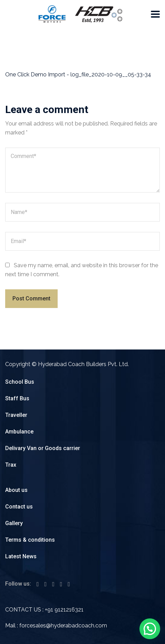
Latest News (21, 556)
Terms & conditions (30, 540)
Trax (11, 465)
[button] (150, 629)
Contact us (19, 507)
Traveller (16, 415)
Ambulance (19, 432)
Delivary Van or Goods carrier (43, 448)
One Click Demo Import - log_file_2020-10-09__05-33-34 (78, 74)
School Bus (20, 382)
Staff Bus (17, 398)
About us (16, 490)
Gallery (14, 523)
